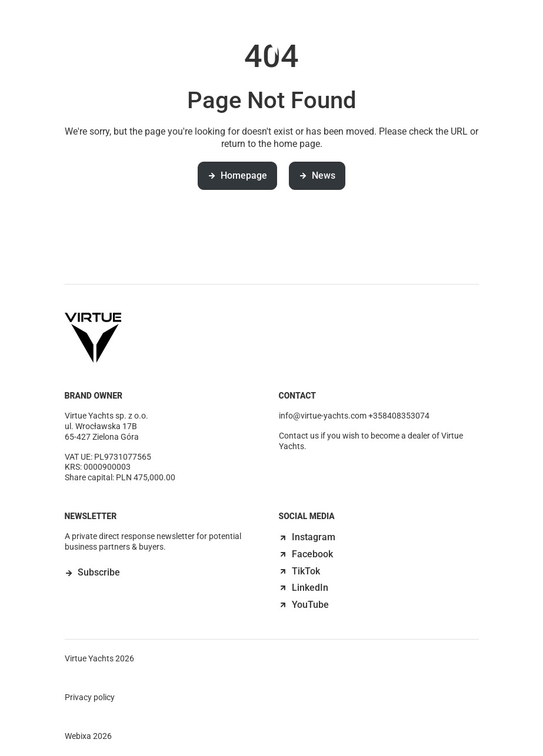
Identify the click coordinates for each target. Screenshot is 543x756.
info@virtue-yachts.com (323, 416)
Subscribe (99, 572)
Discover (207, 36)
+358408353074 (399, 416)
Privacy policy (90, 697)
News (340, 36)
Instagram (307, 537)
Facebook (306, 554)
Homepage (237, 175)
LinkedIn (304, 588)
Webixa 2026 (88, 736)
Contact (396, 36)
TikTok (299, 571)
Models (146, 36)
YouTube (304, 605)
